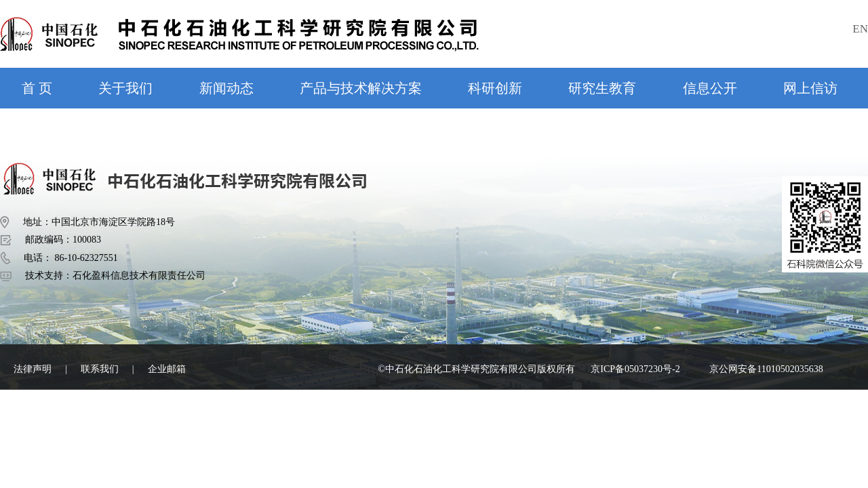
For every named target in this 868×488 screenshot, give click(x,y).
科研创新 (495, 88)
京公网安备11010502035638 (766, 369)
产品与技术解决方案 (361, 88)
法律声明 (33, 369)
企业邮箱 (167, 369)
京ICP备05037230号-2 (635, 369)
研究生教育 (602, 88)
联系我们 (100, 369)
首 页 (37, 88)
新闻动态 (226, 88)
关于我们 (125, 88)
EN (860, 29)
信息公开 (710, 88)
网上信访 (810, 88)
